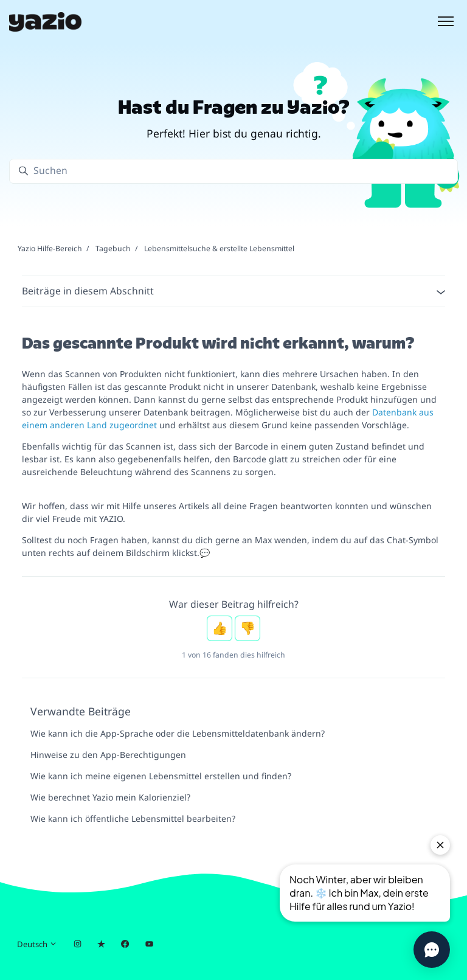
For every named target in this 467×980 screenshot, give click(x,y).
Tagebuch (113, 248)
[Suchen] (233, 171)
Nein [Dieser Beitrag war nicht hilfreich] (247, 628)
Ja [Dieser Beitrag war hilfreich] (220, 628)
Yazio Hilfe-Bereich (50, 248)
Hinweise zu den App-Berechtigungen (108, 755)
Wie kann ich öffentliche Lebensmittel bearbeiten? (133, 818)
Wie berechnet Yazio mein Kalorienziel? (110, 797)
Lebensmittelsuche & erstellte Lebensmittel (219, 248)
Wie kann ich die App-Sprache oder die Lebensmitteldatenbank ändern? (178, 733)
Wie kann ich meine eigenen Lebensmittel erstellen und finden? (161, 776)
